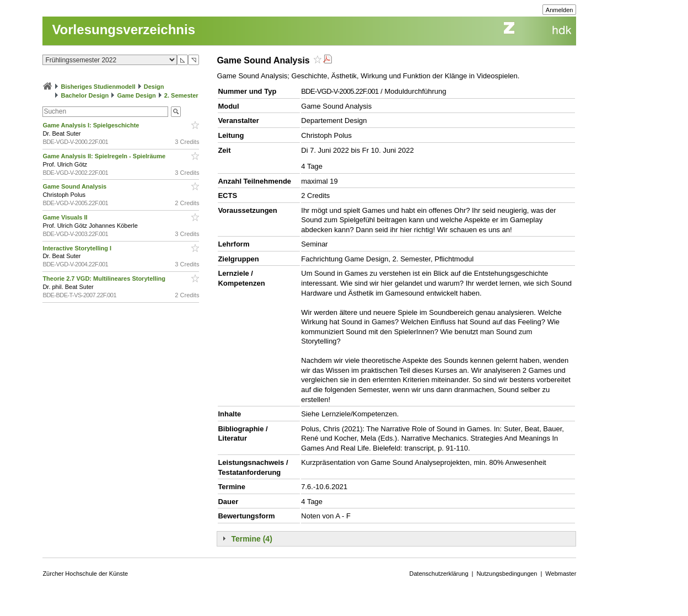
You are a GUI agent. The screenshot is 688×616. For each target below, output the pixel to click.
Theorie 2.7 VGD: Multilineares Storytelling (105, 278)
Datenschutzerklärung (439, 574)
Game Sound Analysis (75, 186)
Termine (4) (251, 539)
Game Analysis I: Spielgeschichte (92, 125)
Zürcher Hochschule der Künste (85, 574)
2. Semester (181, 95)
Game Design (136, 95)
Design (154, 87)
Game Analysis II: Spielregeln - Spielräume (105, 156)
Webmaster (561, 574)
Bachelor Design (85, 95)
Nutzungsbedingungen (507, 574)
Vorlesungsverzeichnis (123, 30)
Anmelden (560, 10)
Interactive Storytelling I (78, 248)
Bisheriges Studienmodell (98, 87)
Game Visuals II (66, 217)
